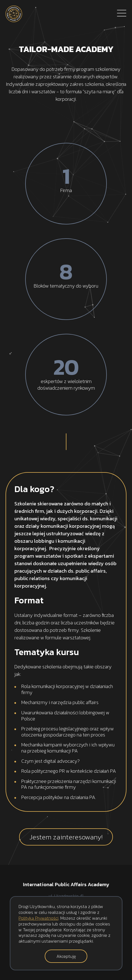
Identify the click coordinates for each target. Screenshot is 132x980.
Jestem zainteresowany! (66, 837)
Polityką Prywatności (38, 918)
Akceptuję (66, 956)
